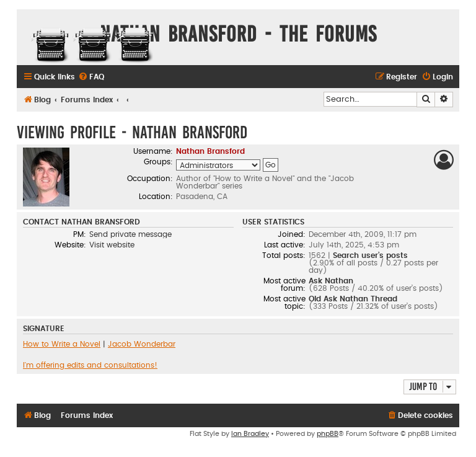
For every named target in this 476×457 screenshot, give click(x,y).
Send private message (130, 234)
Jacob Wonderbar (142, 344)
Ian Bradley (250, 434)
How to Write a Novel (62, 344)
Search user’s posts (370, 255)
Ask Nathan (331, 281)
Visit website (112, 245)
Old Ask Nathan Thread (353, 299)
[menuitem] (91, 77)
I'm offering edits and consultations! (90, 365)
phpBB (328, 434)
